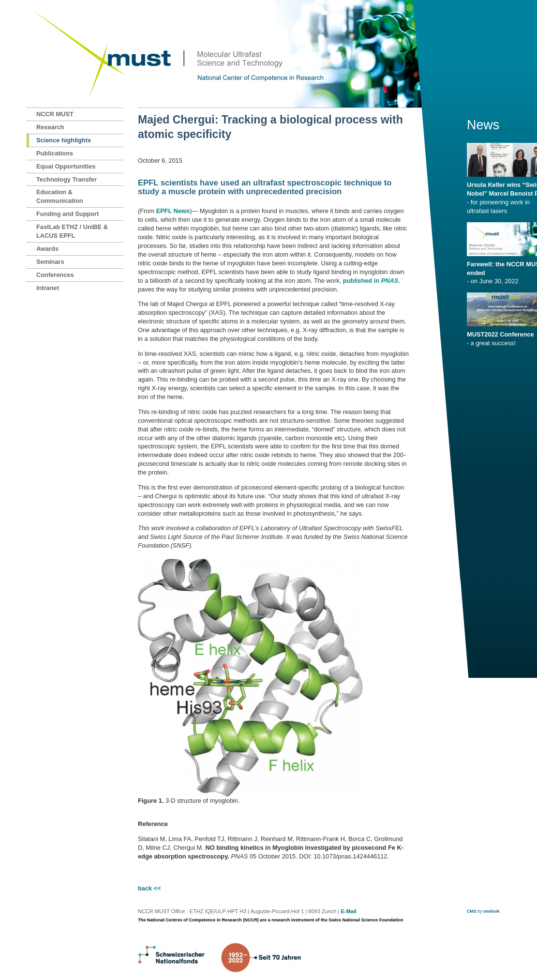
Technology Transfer (67, 179)
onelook (492, 911)
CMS (472, 911)
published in (371, 281)
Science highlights (64, 140)
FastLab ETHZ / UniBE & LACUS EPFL (72, 231)
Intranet (48, 288)
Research (50, 127)
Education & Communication (60, 196)
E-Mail (348, 911)
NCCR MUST (55, 114)
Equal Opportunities (66, 166)
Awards (47, 249)
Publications (55, 153)
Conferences (55, 275)
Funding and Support (67, 214)
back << (149, 888)
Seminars (50, 262)
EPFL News (173, 211)
